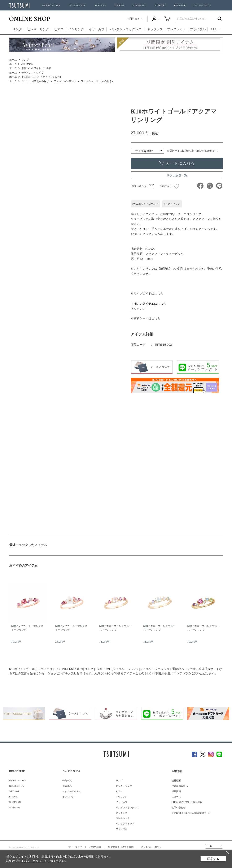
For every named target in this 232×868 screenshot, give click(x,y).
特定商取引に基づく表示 (121, 847)
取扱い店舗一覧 (177, 175)
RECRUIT (180, 5)
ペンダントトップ (125, 824)
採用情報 (176, 791)
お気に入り (169, 186)
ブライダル (198, 29)
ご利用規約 (95, 847)
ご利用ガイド (135, 19)
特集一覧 (67, 780)
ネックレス (155, 29)
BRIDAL (120, 5)
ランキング (68, 797)
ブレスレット (176, 29)
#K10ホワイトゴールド (145, 204)
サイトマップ (75, 847)
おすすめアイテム (72, 791)
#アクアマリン (172, 204)
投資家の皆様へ (180, 786)
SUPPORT (160, 5)
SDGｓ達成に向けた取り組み (187, 802)
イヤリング (76, 29)
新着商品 (67, 786)
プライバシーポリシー (152, 847)
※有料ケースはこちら (145, 318)
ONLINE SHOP (202, 5)
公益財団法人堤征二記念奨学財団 (189, 813)
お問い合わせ (139, 186)
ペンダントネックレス (126, 29)
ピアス (59, 29)
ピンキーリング (38, 29)
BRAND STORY (51, 5)
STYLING (100, 5)
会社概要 (176, 780)
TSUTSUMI (20, 5)
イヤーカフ (97, 29)
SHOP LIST (139, 5)
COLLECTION (77, 5)
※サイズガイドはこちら (147, 294)
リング (17, 29)
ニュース (176, 797)
